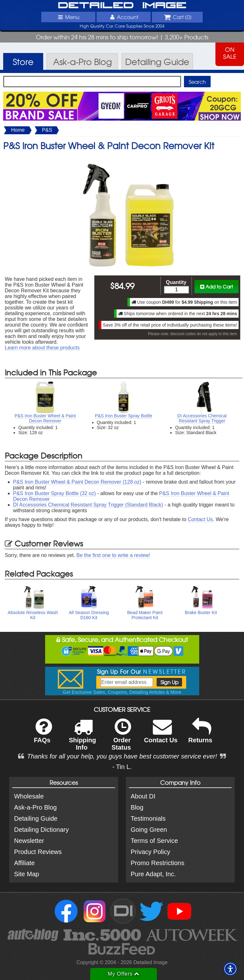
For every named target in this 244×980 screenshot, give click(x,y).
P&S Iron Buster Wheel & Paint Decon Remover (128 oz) (77, 482)
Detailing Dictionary (41, 830)
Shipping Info (83, 738)
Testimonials (148, 818)
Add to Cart (217, 286)
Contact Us (200, 519)
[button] (230, 969)
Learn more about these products (42, 348)
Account (124, 17)
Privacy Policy (150, 852)
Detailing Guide (36, 818)
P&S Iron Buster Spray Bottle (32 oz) (54, 493)
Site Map (27, 874)
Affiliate (24, 863)
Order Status (121, 738)
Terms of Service (154, 841)
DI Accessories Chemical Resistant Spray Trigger (202, 418)
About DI (143, 796)
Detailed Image (122, 6)
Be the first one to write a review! (113, 555)
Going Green (149, 830)
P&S (47, 130)
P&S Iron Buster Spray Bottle (124, 416)
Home (18, 130)
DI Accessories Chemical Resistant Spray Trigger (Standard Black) (88, 505)
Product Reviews (38, 852)
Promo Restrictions (157, 863)
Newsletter (29, 841)
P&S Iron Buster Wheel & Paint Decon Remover (45, 418)
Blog (137, 807)
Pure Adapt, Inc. (153, 874)
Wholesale (29, 796)
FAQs (43, 735)
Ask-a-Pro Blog (35, 807)
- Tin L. (122, 767)
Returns (200, 735)
